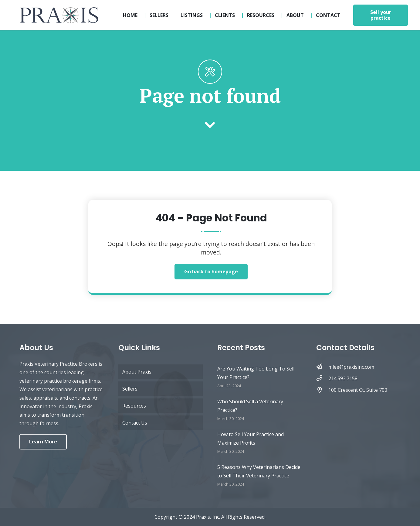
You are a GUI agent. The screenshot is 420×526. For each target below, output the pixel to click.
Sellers (130, 389)
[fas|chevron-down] (210, 126)
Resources (134, 406)
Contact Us (135, 423)
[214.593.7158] (322, 378)
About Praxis (137, 372)
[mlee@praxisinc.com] (322, 367)
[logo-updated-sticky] (59, 15)
